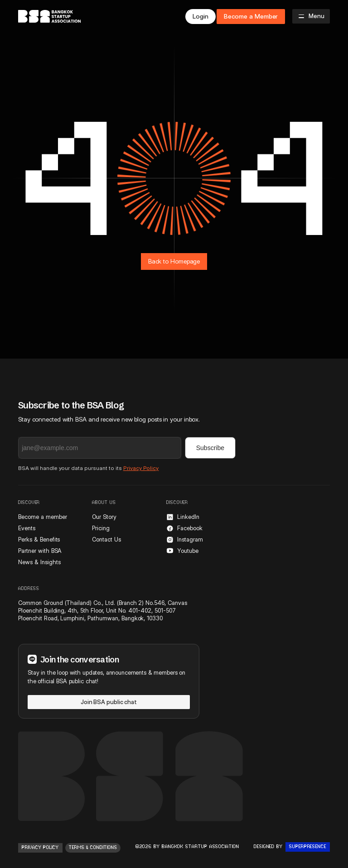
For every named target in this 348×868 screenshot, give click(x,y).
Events (27, 528)
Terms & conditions (93, 848)
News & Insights (39, 562)
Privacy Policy (141, 468)
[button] (311, 16)
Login (201, 16)
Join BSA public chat (109, 702)
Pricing (101, 528)
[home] (49, 16)
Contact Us (106, 539)
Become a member (42, 517)
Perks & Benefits (39, 539)
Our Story (104, 517)
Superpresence (308, 847)
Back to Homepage (174, 261)
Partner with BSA (40, 551)
